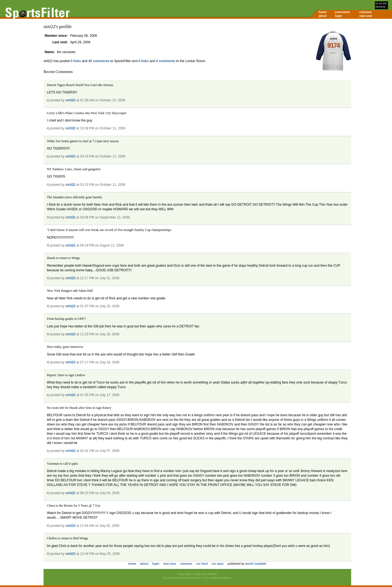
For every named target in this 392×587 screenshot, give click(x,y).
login (338, 16)
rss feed (202, 564)
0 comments (166, 61)
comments (342, 12)
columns (365, 12)
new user (366, 16)
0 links (76, 61)
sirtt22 (71, 100)
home (322, 12)
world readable (256, 564)
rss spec (218, 564)
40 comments (99, 61)
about (323, 16)
